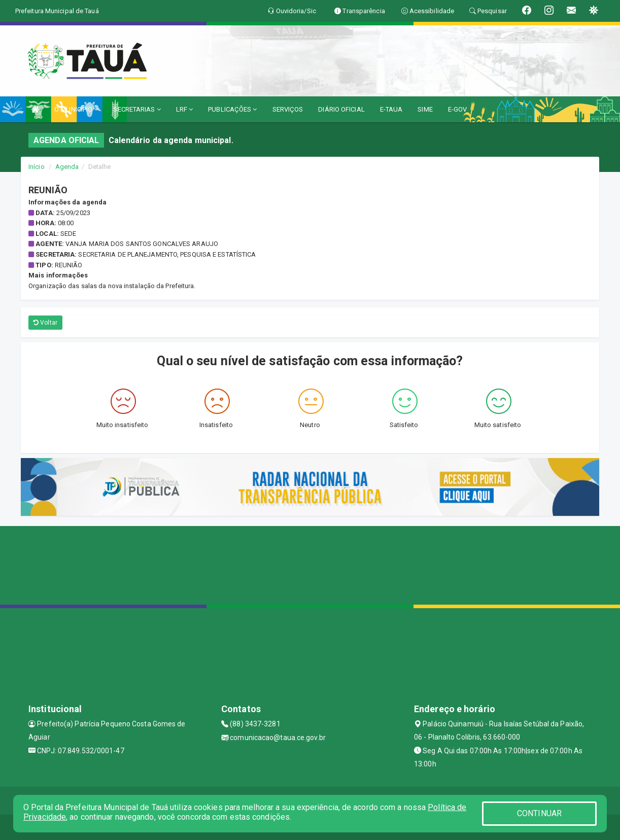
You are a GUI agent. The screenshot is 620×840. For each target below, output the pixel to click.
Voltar (45, 323)
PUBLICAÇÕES (232, 109)
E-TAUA (391, 109)
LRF (185, 109)
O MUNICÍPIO (76, 109)
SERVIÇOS (288, 109)
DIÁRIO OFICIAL (341, 109)
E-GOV (458, 109)
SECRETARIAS (137, 109)
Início (37, 167)
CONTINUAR (539, 813)
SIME (425, 109)
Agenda (67, 167)
